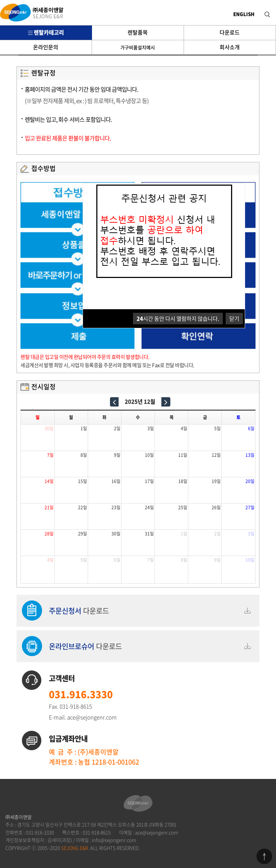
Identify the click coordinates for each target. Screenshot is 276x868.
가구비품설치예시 (138, 47)
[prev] (114, 402)
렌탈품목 (138, 32)
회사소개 (230, 47)
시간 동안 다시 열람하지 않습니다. (178, 319)
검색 (262, 9)
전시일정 (43, 387)
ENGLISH (244, 14)
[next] (166, 402)
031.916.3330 (81, 694)
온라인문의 (46, 47)
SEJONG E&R (75, 848)
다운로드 (230, 32)
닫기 (234, 319)
